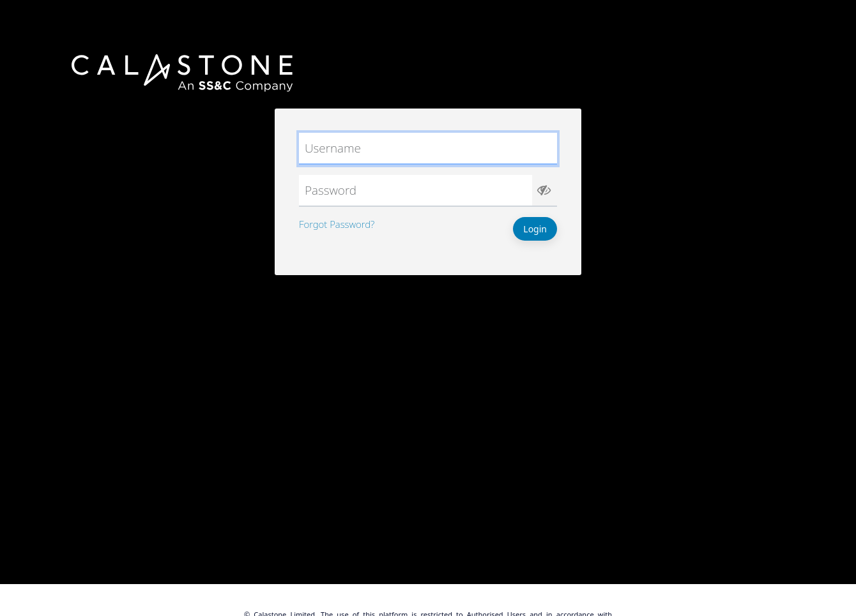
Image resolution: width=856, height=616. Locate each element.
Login (535, 229)
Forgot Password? (337, 224)
